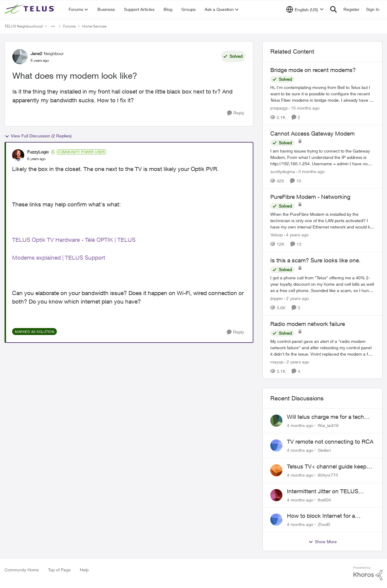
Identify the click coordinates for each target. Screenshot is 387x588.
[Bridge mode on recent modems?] (322, 94)
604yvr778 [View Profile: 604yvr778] (328, 475)
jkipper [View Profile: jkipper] (277, 298)
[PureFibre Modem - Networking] (322, 220)
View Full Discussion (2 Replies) (38, 136)
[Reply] (236, 113)
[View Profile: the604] (276, 495)
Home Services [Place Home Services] (94, 26)
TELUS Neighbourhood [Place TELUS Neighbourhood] (24, 26)
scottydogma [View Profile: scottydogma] (283, 171)
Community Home (22, 570)
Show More (323, 542)
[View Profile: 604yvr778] (276, 470)
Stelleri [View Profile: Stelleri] (324, 450)
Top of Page (59, 570)
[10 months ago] (304, 108)
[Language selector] (305, 9)
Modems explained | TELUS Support (59, 258)
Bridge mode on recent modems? (313, 70)
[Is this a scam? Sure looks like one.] (322, 284)
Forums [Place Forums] (69, 26)
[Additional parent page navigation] (53, 26)
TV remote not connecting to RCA (330, 442)
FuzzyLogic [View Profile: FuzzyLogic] (38, 152)
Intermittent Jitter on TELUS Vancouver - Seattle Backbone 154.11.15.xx (325, 491)
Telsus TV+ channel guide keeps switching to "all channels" (328, 467)
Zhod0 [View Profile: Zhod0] (324, 524)
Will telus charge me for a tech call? (325, 417)
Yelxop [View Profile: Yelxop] (276, 235)
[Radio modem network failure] (322, 347)
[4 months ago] (300, 425)
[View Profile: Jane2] (20, 57)
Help (84, 570)
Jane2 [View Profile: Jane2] (36, 53)
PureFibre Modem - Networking (310, 197)
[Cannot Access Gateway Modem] (322, 157)
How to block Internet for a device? (321, 516)
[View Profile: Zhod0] (276, 520)
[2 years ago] (297, 298)
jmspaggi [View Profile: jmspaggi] (279, 108)
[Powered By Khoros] (368, 573)
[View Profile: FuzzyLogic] (18, 155)
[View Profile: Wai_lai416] (276, 421)
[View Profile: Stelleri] (276, 445)
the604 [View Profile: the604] (324, 499)
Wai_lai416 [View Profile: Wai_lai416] (328, 425)
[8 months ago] (311, 171)
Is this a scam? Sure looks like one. (315, 260)
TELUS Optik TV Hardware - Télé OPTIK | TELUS (74, 240)
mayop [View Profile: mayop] (277, 361)
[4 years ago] (296, 235)
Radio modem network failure (308, 324)
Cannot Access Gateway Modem (312, 133)
